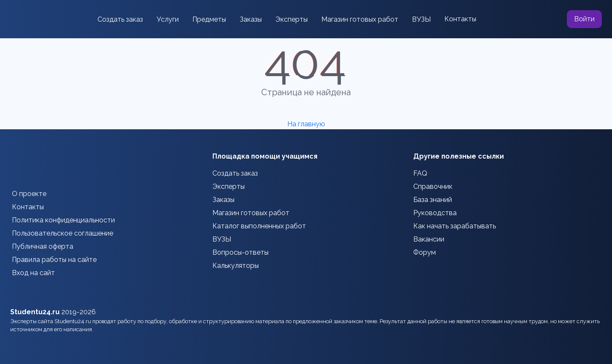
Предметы (209, 19)
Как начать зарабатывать (455, 226)
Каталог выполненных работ (259, 226)
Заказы (251, 19)
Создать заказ (120, 19)
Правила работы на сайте (54, 260)
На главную (306, 124)
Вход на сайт (33, 273)
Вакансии (429, 239)
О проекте (29, 194)
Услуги (168, 19)
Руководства (435, 213)
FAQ (420, 173)
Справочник (433, 186)
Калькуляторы (236, 266)
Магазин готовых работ (360, 19)
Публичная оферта (43, 246)
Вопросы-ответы (240, 252)
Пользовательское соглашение (63, 233)
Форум (425, 252)
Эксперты (292, 19)
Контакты (460, 19)
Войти (584, 19)
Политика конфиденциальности (63, 220)
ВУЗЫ (421, 19)
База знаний (433, 200)
